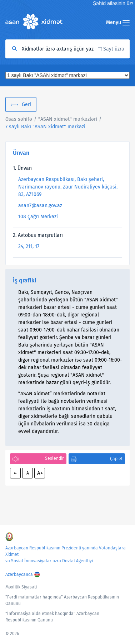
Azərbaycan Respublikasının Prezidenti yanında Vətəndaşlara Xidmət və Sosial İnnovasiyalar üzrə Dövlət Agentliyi (66, 554)
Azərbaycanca (19, 574)
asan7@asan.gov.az (40, 206)
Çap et (116, 459)
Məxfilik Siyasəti (21, 587)
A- (16, 473)
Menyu (118, 22)
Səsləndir (54, 458)
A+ (40, 473)
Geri (26, 104)
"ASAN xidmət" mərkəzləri (68, 119)
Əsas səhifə (19, 119)
